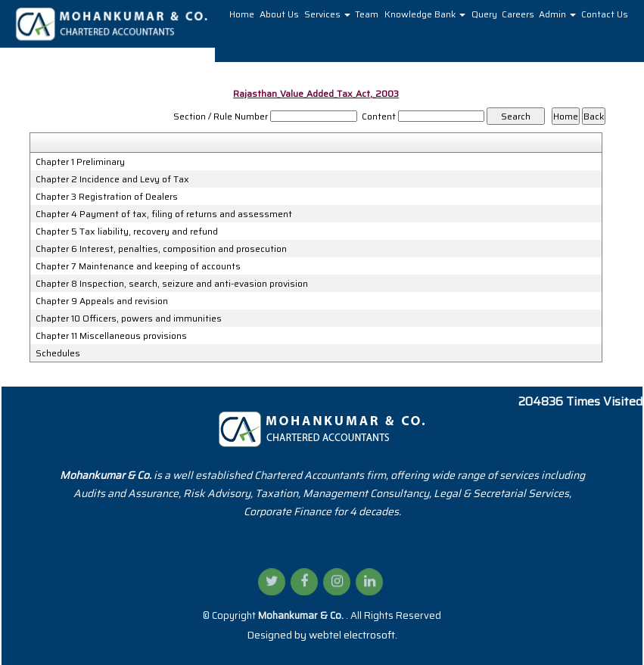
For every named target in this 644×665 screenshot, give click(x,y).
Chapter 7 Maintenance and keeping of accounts (138, 266)
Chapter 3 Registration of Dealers (107, 197)
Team (367, 14)
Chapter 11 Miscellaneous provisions (111, 336)
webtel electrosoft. (353, 635)
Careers (518, 14)
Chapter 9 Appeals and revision (102, 301)
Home (242, 14)
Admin (557, 14)
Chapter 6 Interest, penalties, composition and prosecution (161, 249)
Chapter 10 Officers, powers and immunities (129, 319)
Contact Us (605, 14)
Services (327, 14)
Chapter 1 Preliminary (80, 162)
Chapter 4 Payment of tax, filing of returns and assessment (164, 214)
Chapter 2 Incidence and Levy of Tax (112, 179)
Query (484, 14)
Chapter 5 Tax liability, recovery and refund (127, 232)
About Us (279, 14)
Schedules (58, 353)
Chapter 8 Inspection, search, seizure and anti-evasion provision (172, 284)
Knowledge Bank (425, 14)
